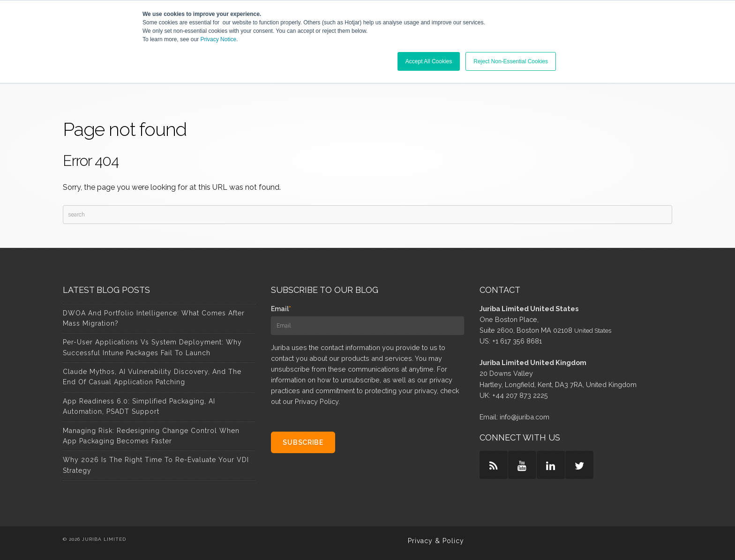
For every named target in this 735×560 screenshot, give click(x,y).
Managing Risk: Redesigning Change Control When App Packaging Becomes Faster (151, 436)
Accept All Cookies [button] (429, 61)
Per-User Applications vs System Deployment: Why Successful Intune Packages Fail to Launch (152, 347)
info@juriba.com (525, 417)
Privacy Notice (218, 39)
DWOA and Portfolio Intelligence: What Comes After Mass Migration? (154, 318)
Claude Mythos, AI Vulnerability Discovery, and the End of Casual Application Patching (152, 377)
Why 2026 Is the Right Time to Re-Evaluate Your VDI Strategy (156, 465)
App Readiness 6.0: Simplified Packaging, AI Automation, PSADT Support (139, 406)
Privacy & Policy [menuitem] (436, 541)
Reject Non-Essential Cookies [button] (511, 61)
